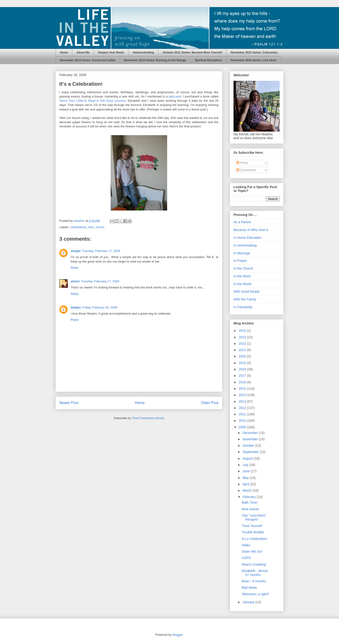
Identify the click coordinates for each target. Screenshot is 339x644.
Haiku (246, 545)
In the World (242, 284)
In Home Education (248, 238)
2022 (243, 344)
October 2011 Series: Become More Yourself (192, 53)
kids (91, 227)
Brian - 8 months (254, 581)
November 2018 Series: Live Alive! (254, 60)
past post (175, 96)
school (100, 227)
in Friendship (243, 307)
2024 (243, 331)
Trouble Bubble (253, 532)
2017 (243, 376)
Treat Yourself (252, 526)
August (248, 458)
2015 (243, 389)
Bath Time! (250, 502)
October (249, 446)
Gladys (76, 307)
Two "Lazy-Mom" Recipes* (254, 517)
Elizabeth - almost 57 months (255, 573)
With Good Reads (247, 292)
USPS (246, 558)
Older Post (210, 403)
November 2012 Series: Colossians (254, 53)
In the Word (242, 276)
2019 (243, 363)
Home (64, 53)
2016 (243, 382)
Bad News (249, 587)
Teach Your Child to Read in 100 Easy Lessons (93, 101)
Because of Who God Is (251, 230)
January (249, 602)
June (246, 471)
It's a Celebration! (255, 539)
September (251, 452)
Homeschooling (143, 53)
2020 (243, 356)
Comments (246, 170)
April (246, 484)
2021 (243, 350)
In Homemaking (245, 245)
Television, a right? (255, 594)
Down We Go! (252, 551)
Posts (242, 163)
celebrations (78, 227)
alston (75, 281)
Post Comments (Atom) (148, 418)
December (250, 433)
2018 (243, 369)
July (246, 465)
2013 (243, 401)
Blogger (178, 635)
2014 (243, 395)
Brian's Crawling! (254, 564)
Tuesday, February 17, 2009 (101, 251)
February (250, 497)
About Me (83, 53)
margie (76, 251)
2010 (243, 421)
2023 (243, 337)
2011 (243, 414)
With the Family (245, 299)
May (246, 478)
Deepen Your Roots (111, 53)
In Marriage (242, 253)
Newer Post (69, 403)
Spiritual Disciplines (208, 60)
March (248, 490)
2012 (243, 408)
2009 (243, 427)
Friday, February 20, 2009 (100, 307)
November (250, 439)
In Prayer (240, 261)
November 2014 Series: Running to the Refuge (155, 60)
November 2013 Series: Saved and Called (88, 60)
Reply (75, 268)
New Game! (250, 509)
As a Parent (242, 222)
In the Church (243, 268)
